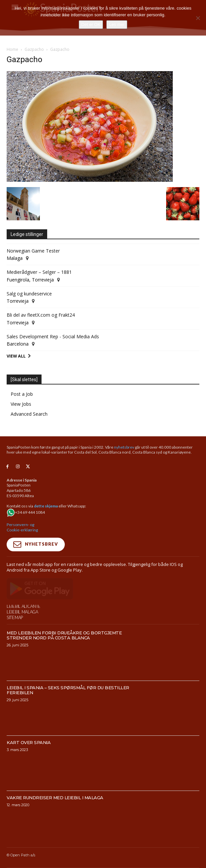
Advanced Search (29, 414)
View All (16, 356)
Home (12, 49)
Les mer (117, 24)
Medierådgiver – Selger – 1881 (39, 272)
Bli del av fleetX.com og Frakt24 (41, 315)
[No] (198, 18)
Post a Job (22, 394)
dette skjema (46, 506)
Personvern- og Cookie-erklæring (22, 527)
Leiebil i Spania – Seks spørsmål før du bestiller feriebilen (68, 704)
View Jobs (21, 404)
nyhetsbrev (124, 447)
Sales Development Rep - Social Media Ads (53, 336)
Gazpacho (34, 49)
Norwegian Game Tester (33, 251)
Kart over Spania (29, 757)
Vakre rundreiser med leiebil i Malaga (55, 812)
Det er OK (91, 24)
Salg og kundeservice (29, 294)
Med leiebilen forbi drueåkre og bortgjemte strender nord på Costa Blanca (64, 650)
